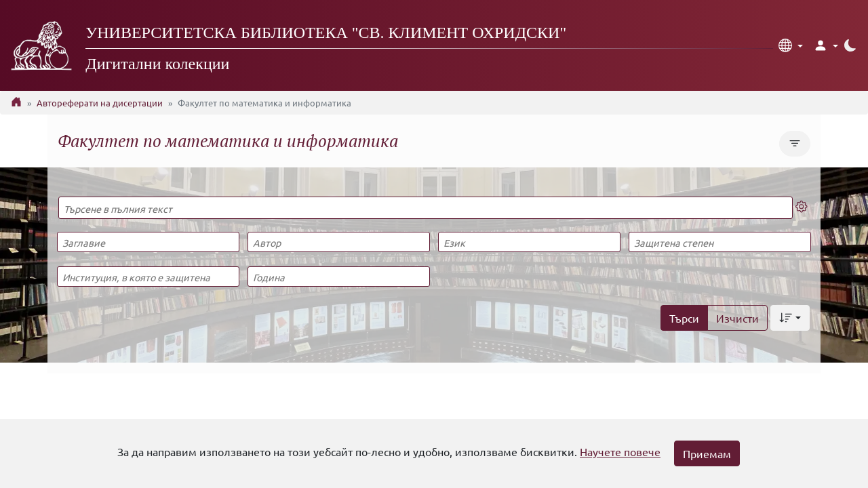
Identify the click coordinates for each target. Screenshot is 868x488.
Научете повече (620, 451)
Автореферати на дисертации (100, 103)
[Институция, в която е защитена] (148, 277)
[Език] (529, 242)
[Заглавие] (148, 242)
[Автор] (338, 242)
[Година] (338, 277)
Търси (684, 318)
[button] (791, 45)
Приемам (707, 453)
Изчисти (737, 318)
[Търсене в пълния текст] (426, 208)
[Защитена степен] (719, 242)
